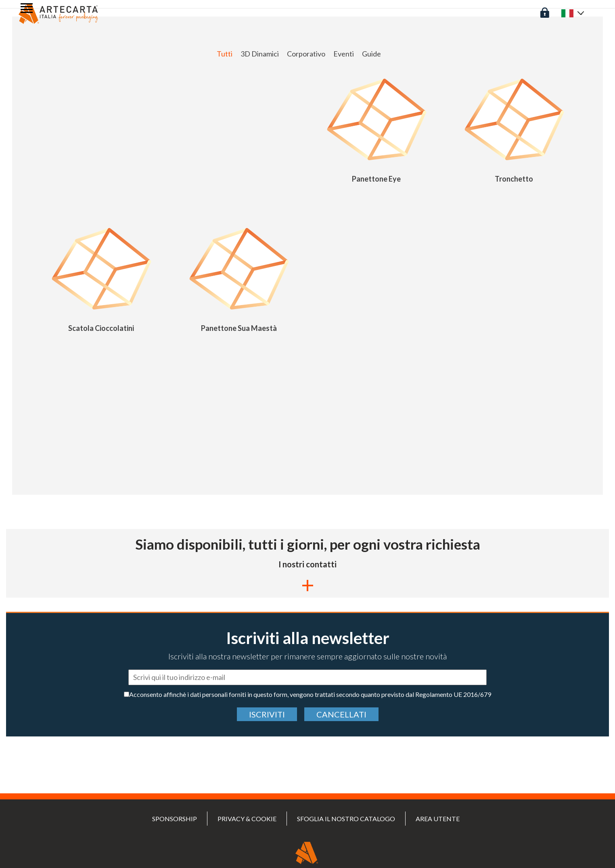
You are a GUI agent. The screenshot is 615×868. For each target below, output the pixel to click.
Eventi (344, 54)
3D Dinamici (260, 54)
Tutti (225, 54)
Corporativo (306, 54)
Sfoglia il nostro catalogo (346, 819)
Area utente (438, 819)
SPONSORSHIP (175, 819)
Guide (371, 54)
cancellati (341, 714)
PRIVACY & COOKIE (247, 819)
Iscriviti (267, 714)
